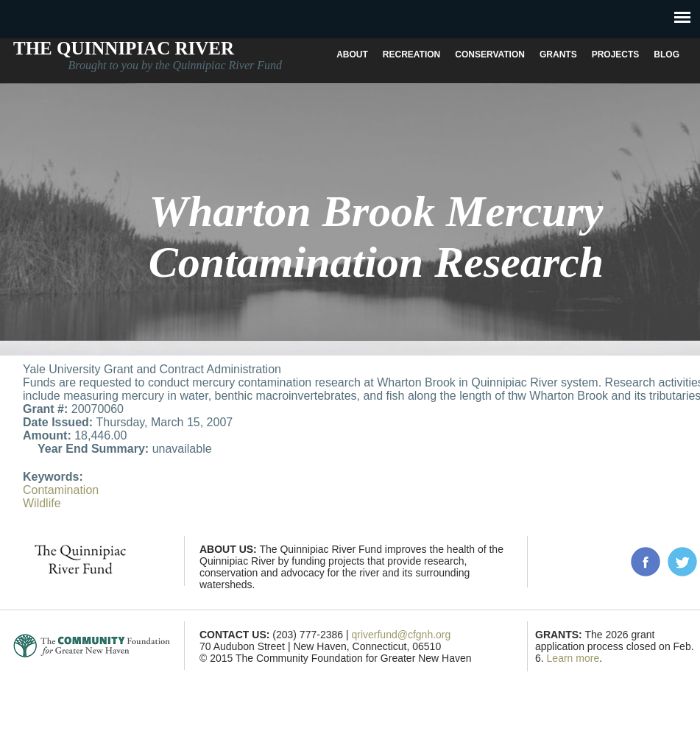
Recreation (411, 54)
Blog (667, 54)
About (352, 54)
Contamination (61, 490)
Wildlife (42, 503)
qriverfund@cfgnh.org (401, 635)
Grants (558, 54)
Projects (616, 54)
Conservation (490, 54)
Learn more (573, 658)
